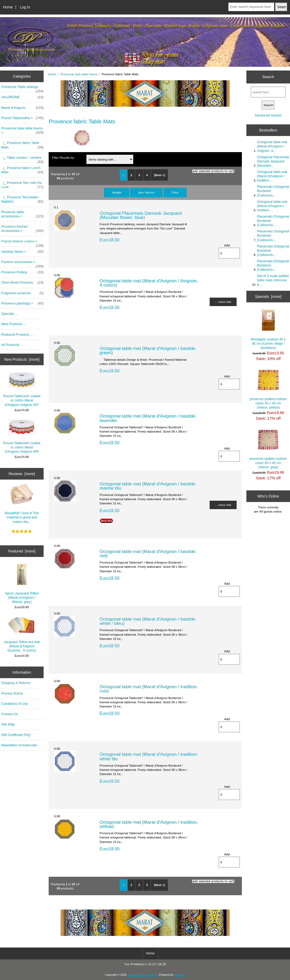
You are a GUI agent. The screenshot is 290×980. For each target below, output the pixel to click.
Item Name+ (146, 192)
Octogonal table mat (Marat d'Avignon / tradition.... (272, 176)
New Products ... (14, 324)
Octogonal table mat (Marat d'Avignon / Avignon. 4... (272, 146)
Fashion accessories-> (22, 263)
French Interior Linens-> (22, 243)
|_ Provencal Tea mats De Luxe (22, 185)
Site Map (8, 724)
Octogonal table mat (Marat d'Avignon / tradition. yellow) (149, 824)
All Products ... (12, 345)
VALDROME (22, 97)
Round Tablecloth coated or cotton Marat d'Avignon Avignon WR (22, 437)
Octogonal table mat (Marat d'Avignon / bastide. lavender (148, 418)
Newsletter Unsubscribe (19, 745)
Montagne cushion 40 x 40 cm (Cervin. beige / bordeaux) (268, 330)
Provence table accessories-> (22, 214)
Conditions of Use (15, 704)
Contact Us (10, 714)
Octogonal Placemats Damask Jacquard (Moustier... (273, 161)
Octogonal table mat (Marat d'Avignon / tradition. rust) (149, 689)
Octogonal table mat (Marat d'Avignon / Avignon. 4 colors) (149, 283)
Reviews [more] (22, 474)
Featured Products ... (17, 334)
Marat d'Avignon (22, 108)
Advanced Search (268, 115)
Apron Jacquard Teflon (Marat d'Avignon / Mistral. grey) (22, 584)
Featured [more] (22, 551)
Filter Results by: (63, 158)
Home (8, 7)
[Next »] (160, 175)
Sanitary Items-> (22, 252)
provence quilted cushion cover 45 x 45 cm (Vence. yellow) (268, 390)
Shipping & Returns (16, 683)
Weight (117, 192)
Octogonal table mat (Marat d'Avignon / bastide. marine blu (148, 486)
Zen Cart (180, 975)
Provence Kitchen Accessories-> (22, 229)
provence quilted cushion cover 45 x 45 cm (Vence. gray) (268, 449)
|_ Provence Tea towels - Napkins (22, 199)
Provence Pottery (22, 272)
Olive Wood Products (22, 283)
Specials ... (10, 314)
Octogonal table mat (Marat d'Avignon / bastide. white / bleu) (148, 621)
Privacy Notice (12, 693)
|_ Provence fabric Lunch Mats (22, 170)
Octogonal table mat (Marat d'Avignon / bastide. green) (148, 350)
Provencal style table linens (79, 74)
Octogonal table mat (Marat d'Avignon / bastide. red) (148, 554)
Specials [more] (268, 297)
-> (22, 130)
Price (175, 192)
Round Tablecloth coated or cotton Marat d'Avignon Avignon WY (22, 390)
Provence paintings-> (22, 303)
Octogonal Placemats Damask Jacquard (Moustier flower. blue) (141, 215)
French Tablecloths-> (22, 118)
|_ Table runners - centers (22, 159)
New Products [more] (22, 359)
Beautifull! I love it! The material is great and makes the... (22, 503)
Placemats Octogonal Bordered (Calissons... (273, 191)
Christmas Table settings (22, 88)
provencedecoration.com (142, 975)
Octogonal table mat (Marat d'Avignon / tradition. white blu (149, 756)
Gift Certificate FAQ (16, 735)
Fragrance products (22, 293)
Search (268, 77)
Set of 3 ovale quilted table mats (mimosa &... (273, 280)
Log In (25, 7)
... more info (223, 302)
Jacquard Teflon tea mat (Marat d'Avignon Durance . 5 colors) (22, 634)
